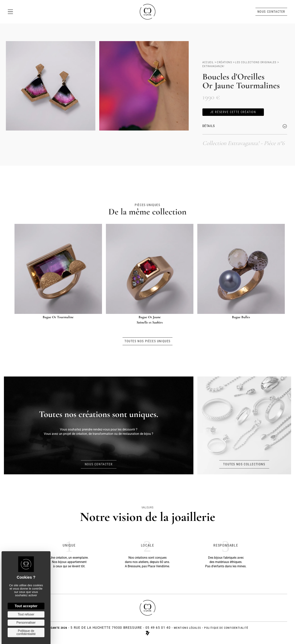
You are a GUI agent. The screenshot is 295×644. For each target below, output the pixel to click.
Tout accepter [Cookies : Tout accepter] (26, 606)
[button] (271, 12)
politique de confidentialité (226, 629)
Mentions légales (187, 629)
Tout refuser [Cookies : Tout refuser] (26, 614)
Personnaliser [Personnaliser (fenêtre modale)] (26, 623)
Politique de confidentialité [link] (26, 632)
